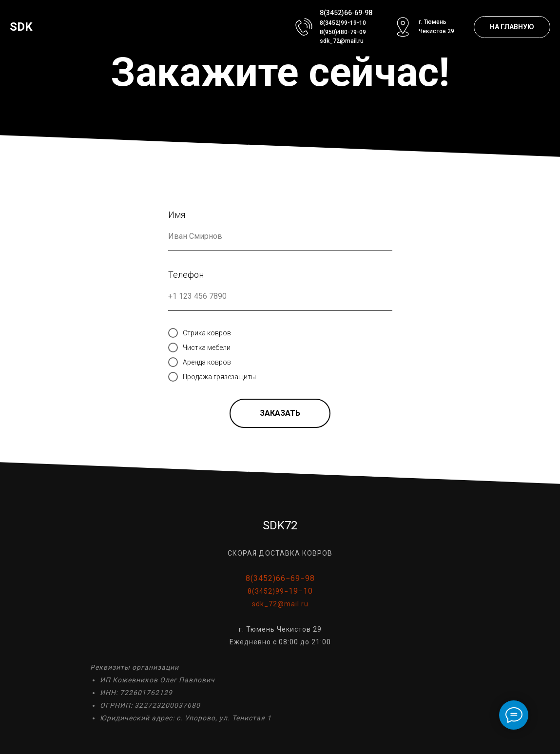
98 (368, 13)
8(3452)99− (268, 591)
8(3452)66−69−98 (280, 578)
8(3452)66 (336, 13)
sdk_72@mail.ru (342, 41)
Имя (177, 215)
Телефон (186, 275)
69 (358, 13)
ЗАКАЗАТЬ (280, 413)
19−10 (301, 591)
